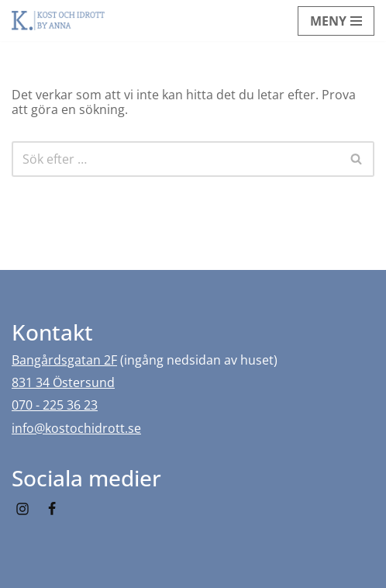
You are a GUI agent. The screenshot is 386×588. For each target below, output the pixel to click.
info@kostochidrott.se (76, 428)
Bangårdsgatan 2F (64, 360)
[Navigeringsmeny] (336, 21)
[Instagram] (22, 509)
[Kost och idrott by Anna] (58, 21)
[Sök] (176, 159)
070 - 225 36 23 (55, 405)
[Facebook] (52, 509)
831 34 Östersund (63, 382)
